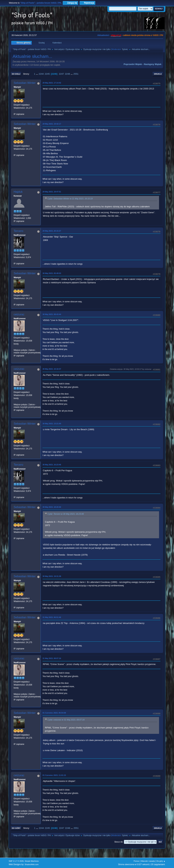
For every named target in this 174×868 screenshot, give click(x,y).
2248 (67, 74)
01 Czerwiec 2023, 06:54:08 (54, 713)
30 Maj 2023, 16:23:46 (52, 465)
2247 (62, 74)
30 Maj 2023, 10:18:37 (52, 369)
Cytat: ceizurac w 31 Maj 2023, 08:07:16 (66, 720)
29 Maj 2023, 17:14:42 (52, 83)
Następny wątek (153, 64)
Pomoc (137, 861)
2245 (47, 74)
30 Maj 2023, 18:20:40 (52, 507)
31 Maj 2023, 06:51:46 (52, 617)
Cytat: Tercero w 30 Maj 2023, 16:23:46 (66, 514)
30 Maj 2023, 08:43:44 (52, 314)
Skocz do (119, 842)
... (37, 74)
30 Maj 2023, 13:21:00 (52, 424)
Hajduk (18, 192)
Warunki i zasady (148, 861)
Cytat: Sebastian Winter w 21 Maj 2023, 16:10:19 (70, 199)
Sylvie (125, 49)
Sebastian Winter (25, 83)
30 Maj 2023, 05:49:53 (52, 273)
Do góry (16, 828)
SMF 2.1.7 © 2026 (16, 861)
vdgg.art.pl (116, 35)
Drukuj (158, 74)
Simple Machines (32, 861)
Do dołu (16, 74)
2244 (41, 74)
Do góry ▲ (161, 861)
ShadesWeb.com (32, 864)
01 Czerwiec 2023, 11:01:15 (54, 775)
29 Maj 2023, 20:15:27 (52, 231)
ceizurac (19, 314)
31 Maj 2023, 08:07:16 (52, 658)
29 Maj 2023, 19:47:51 (52, 192)
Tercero (18, 231)
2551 (76, 74)
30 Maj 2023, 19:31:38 (52, 576)
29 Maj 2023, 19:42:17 (52, 124)
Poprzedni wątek (133, 64)
